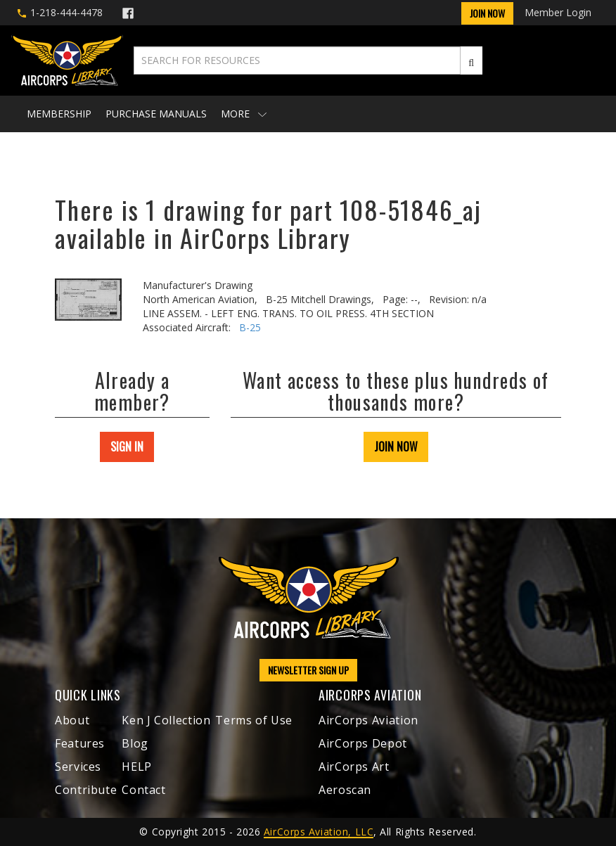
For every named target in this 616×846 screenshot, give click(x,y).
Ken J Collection (166, 720)
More (244, 114)
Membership (59, 114)
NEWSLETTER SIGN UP (308, 670)
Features (80, 743)
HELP (137, 767)
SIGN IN (127, 447)
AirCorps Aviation (368, 720)
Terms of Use (254, 720)
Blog (135, 743)
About (72, 720)
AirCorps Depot (363, 743)
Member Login (558, 12)
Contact (143, 790)
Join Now (487, 13)
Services (78, 767)
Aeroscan (345, 790)
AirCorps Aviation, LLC (319, 832)
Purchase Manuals (156, 114)
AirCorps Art (354, 767)
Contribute (86, 790)
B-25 (250, 327)
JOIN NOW (396, 447)
